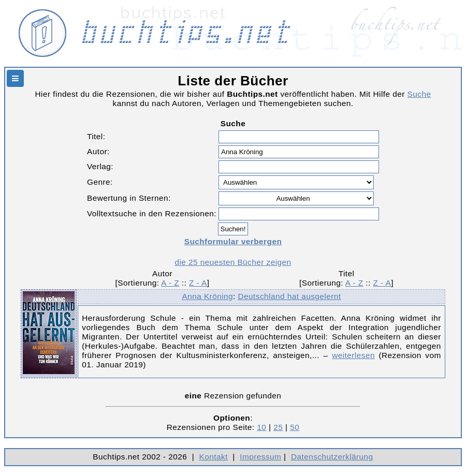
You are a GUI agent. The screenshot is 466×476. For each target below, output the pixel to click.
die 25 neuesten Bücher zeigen (233, 262)
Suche (419, 94)
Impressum (260, 457)
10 (261, 427)
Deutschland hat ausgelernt (290, 296)
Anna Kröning (207, 296)
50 (295, 427)
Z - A (198, 283)
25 (278, 427)
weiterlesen (353, 355)
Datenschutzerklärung (332, 457)
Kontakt (214, 457)
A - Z (170, 283)
